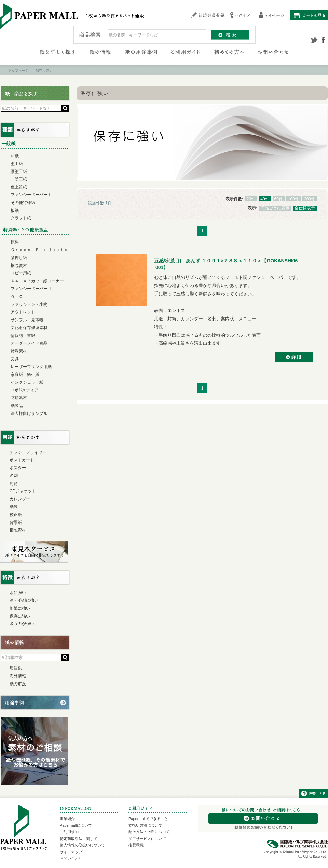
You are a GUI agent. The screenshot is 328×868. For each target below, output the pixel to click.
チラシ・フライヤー (28, 452)
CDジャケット (23, 491)
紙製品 (17, 406)
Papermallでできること (148, 819)
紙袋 (14, 507)
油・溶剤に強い (24, 600)
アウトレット (23, 312)
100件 (293, 199)
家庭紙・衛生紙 (25, 375)
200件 (310, 199)
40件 (265, 199)
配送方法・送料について (149, 832)
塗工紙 (17, 164)
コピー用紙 (21, 273)
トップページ (18, 71)
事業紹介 (67, 819)
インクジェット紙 (27, 382)
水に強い (18, 593)
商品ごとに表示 (275, 208)
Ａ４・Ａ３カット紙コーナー (37, 281)
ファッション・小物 (29, 304)
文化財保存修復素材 (29, 328)
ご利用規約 (69, 832)
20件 (251, 199)
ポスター (18, 468)
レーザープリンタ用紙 (31, 367)
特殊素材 (19, 351)
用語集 (16, 668)
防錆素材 (19, 398)
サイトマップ (71, 852)
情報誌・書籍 (23, 336)
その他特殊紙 (23, 203)
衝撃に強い (20, 608)
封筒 (14, 484)
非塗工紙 (19, 179)
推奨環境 (136, 845)
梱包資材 (19, 266)
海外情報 (18, 676)
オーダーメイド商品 (29, 343)
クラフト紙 (21, 218)
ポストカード (22, 460)
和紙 (15, 156)
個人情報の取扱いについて (82, 845)
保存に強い (20, 616)
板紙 (15, 211)
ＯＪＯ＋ (19, 297)
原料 (15, 242)
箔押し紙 (19, 258)
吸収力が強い (22, 624)
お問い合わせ (71, 858)
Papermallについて (76, 825)
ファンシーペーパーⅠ (31, 195)
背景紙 (16, 523)
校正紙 (16, 515)
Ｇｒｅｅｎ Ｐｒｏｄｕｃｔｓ (39, 250)
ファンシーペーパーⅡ (31, 289)
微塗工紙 (19, 172)
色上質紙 (19, 187)
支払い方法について (145, 825)
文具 (15, 359)
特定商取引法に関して (79, 839)
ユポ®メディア (24, 390)
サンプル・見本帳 (27, 320)
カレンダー (20, 499)
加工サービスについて (147, 839)
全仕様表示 (305, 208)
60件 (279, 199)
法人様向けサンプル (29, 413)
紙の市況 (18, 684)
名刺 (14, 476)
